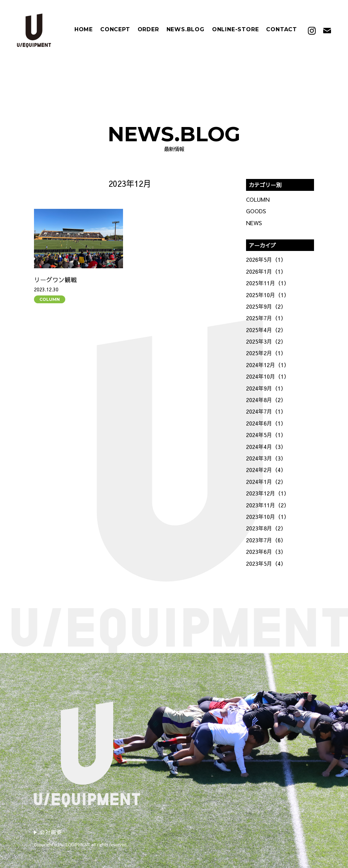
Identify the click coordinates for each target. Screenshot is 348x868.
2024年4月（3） (266, 447)
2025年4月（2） (266, 330)
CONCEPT (115, 30)
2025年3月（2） (266, 341)
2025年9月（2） (266, 306)
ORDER (148, 30)
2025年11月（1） (268, 283)
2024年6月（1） (266, 423)
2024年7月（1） (266, 411)
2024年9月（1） (266, 388)
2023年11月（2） (268, 505)
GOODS (256, 211)
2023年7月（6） (266, 540)
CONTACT (282, 30)
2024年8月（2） (266, 400)
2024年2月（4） (266, 470)
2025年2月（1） (266, 353)
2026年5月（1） (266, 259)
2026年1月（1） (266, 271)
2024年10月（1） (268, 376)
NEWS (254, 223)
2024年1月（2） (266, 482)
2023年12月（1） (268, 493)
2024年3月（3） (266, 458)
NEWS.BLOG (186, 30)
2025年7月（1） (266, 318)
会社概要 (51, 832)
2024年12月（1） (268, 365)
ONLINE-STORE (236, 30)
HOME (84, 30)
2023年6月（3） (266, 551)
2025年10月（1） (268, 295)
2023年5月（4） (266, 563)
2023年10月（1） (268, 517)
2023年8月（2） (266, 528)
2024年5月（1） (266, 435)
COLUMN (50, 299)
